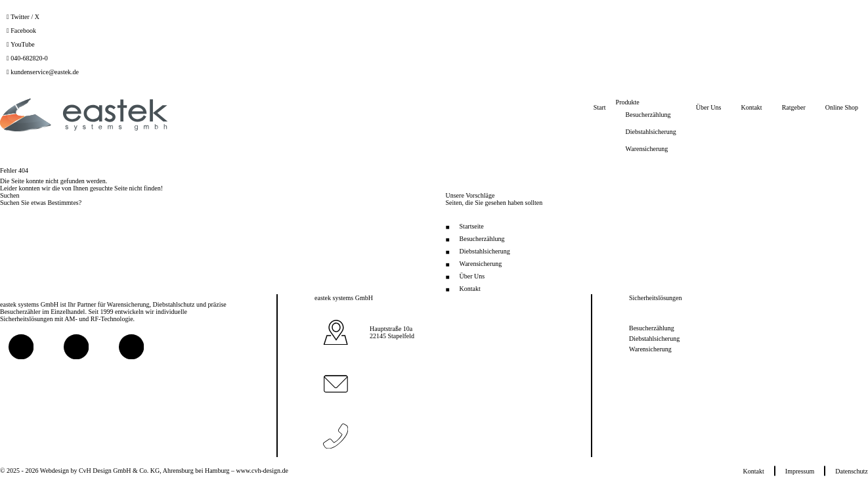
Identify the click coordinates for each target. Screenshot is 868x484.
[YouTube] (21, 44)
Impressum (800, 471)
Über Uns (472, 276)
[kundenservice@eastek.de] (43, 72)
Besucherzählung (482, 239)
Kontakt (470, 289)
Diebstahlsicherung (485, 251)
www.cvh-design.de (262, 471)
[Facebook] (21, 31)
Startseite (472, 226)
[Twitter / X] (23, 17)
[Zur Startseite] (84, 115)
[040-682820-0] (27, 58)
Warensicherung (481, 264)
